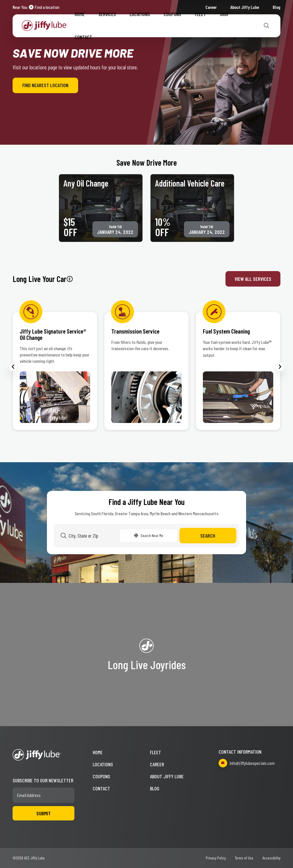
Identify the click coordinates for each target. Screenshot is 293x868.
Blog (277, 7)
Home (80, 14)
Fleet (200, 14)
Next (280, 367)
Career (157, 764)
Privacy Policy (216, 858)
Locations (140, 14)
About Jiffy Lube (167, 776)
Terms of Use (244, 858)
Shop (224, 14)
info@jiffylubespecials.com (247, 763)
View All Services (253, 279)
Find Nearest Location (45, 85)
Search (208, 536)
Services (107, 14)
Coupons (172, 14)
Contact (83, 37)
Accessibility (271, 858)
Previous (13, 367)
